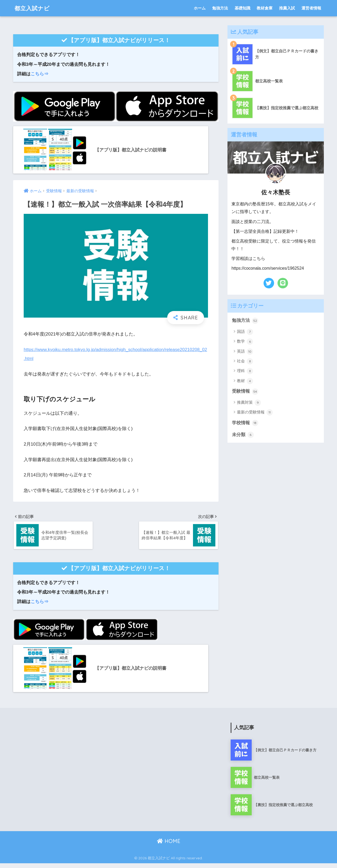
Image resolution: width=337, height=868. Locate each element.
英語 (245, 352)
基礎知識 (242, 8)
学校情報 (245, 423)
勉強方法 (220, 8)
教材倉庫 (265, 8)
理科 (245, 371)
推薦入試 (287, 8)
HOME (169, 846)
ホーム (200, 8)
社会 (245, 361)
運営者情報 (311, 8)
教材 (245, 381)
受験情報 (245, 392)
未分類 (243, 435)
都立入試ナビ (34, 8)
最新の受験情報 (255, 412)
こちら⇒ (39, 74)
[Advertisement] (60, 764)
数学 (245, 342)
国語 (245, 332)
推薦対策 (249, 403)
